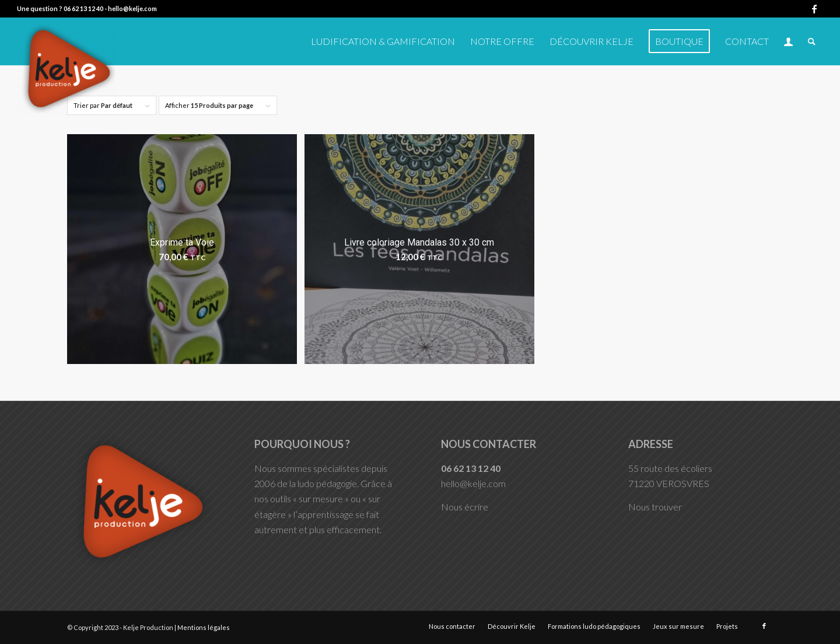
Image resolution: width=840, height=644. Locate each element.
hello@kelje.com (132, 8)
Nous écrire (465, 507)
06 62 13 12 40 (83, 8)
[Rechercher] (812, 41)
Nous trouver (655, 507)
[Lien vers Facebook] (814, 9)
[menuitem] (383, 41)
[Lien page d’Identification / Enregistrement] (788, 41)
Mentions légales (204, 627)
